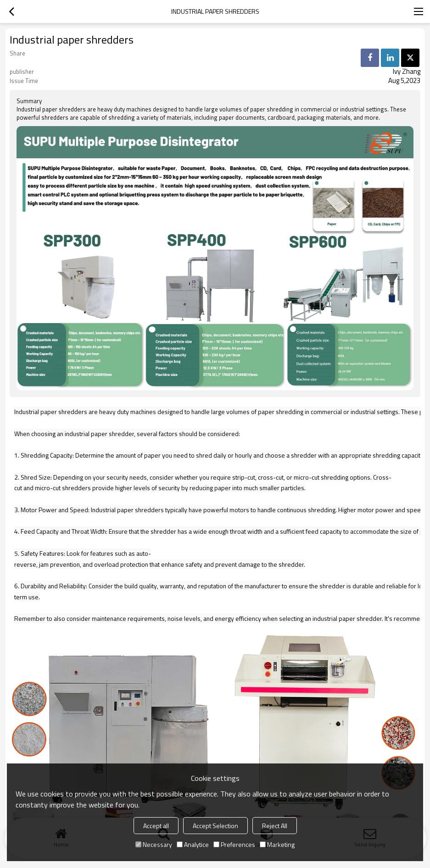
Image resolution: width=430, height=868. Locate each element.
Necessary (154, 844)
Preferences (234, 844)
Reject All (275, 826)
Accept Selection (215, 826)
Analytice (193, 844)
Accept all (156, 826)
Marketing (277, 844)
